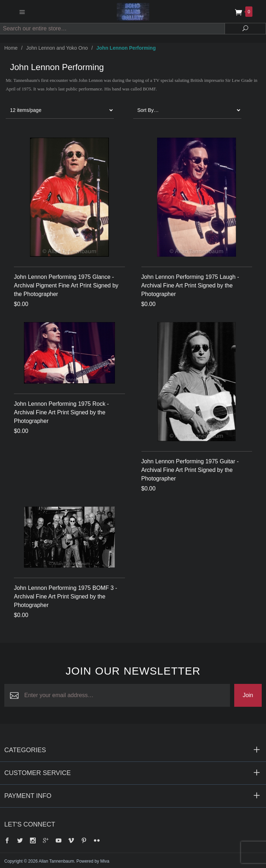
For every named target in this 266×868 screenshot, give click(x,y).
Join (248, 695)
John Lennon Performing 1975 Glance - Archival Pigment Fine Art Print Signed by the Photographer (66, 285)
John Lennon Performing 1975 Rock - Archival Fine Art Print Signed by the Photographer (61, 412)
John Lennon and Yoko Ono (57, 48)
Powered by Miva (93, 861)
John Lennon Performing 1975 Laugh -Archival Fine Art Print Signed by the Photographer (190, 285)
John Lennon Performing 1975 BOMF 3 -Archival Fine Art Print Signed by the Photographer (66, 596)
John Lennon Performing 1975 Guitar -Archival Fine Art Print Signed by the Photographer (190, 470)
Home (11, 48)
